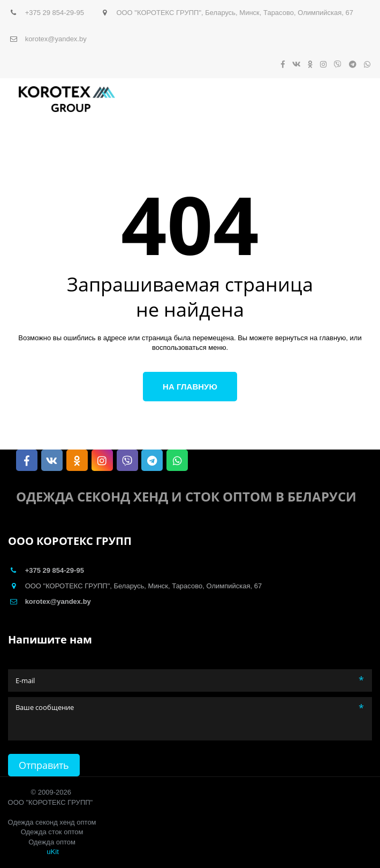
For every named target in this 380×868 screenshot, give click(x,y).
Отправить (44, 765)
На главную (190, 387)
